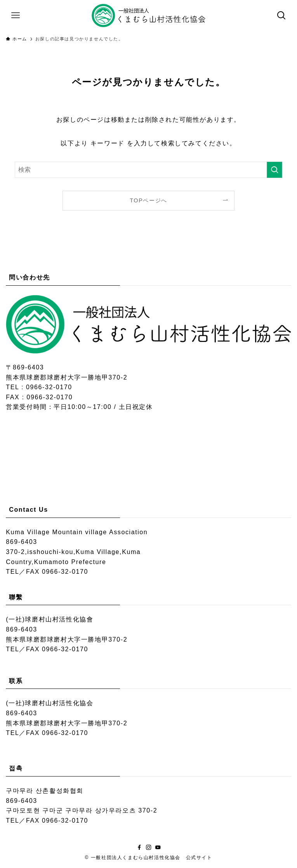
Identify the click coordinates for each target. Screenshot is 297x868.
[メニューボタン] (16, 16)
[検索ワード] (148, 170)
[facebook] (139, 847)
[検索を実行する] (274, 170)
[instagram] (149, 847)
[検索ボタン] (281, 16)
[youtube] (158, 847)
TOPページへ (148, 200)
